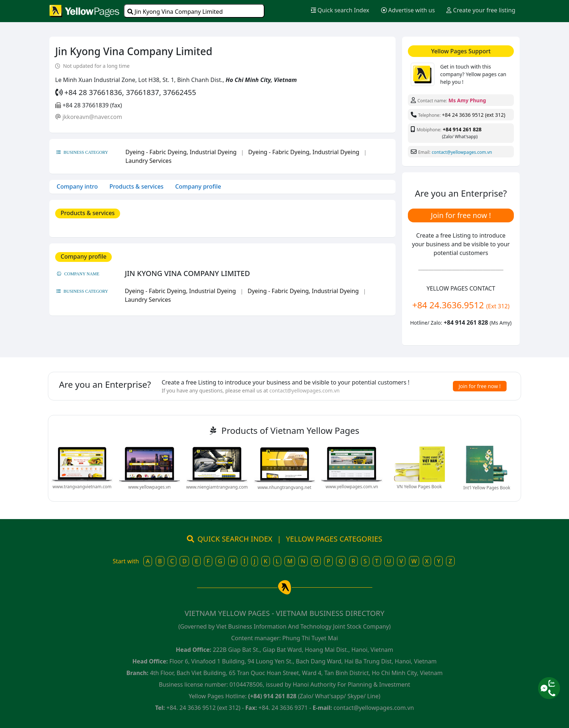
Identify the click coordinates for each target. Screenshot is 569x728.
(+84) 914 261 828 (272, 696)
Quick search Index (340, 10)
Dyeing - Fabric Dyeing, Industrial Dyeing (181, 152)
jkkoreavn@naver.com (92, 117)
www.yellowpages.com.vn (352, 487)
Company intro (77, 186)
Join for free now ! (461, 215)
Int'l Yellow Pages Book (487, 488)
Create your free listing (481, 10)
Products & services (137, 186)
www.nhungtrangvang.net (284, 487)
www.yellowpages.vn (149, 487)
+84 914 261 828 (462, 129)
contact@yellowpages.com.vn (462, 152)
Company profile (198, 186)
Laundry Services (149, 161)
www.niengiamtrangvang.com (217, 487)
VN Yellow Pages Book (419, 487)
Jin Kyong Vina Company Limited (175, 12)
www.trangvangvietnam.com (82, 487)
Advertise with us (408, 10)
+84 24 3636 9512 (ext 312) (474, 115)
